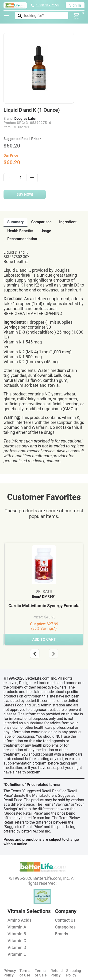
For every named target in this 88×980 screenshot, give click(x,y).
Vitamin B (17, 934)
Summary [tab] (15, 222)
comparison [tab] (41, 222)
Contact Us (65, 920)
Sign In (75, 5)
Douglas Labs (25, 119)
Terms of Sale (41, 973)
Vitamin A (17, 927)
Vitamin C (17, 941)
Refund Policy (57, 973)
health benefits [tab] (20, 231)
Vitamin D (17, 947)
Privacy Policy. (10, 973)
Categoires (65, 927)
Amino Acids (19, 920)
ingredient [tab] (68, 222)
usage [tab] (46, 231)
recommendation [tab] (22, 239)
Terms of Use (25, 973)
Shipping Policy (74, 973)
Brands (61, 934)
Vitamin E (17, 954)
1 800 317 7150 (45, 5)
